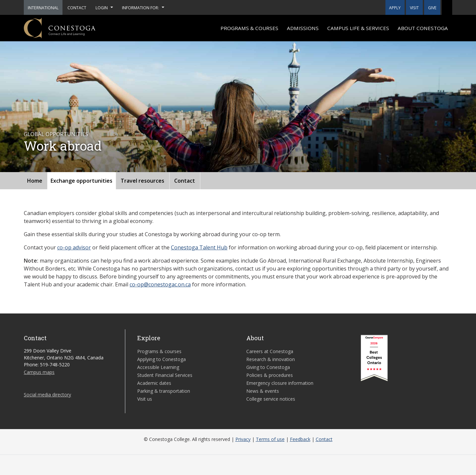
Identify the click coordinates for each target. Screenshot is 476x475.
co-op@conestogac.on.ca (160, 284)
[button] (447, 7)
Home (35, 181)
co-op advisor (74, 247)
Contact (185, 181)
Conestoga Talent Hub (199, 247)
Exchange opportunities (81, 181)
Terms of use (270, 439)
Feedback (300, 439)
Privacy (243, 439)
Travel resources (142, 181)
